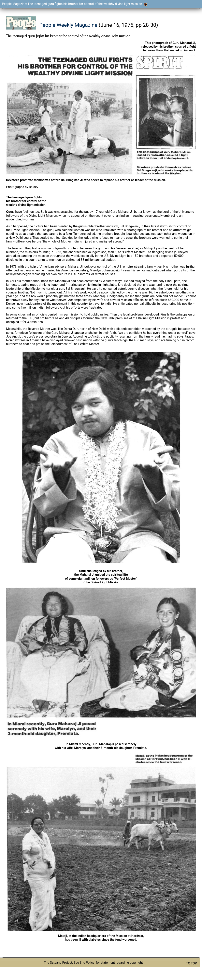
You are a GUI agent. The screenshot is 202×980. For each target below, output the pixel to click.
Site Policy (87, 963)
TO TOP (192, 963)
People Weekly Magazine (68, 25)
